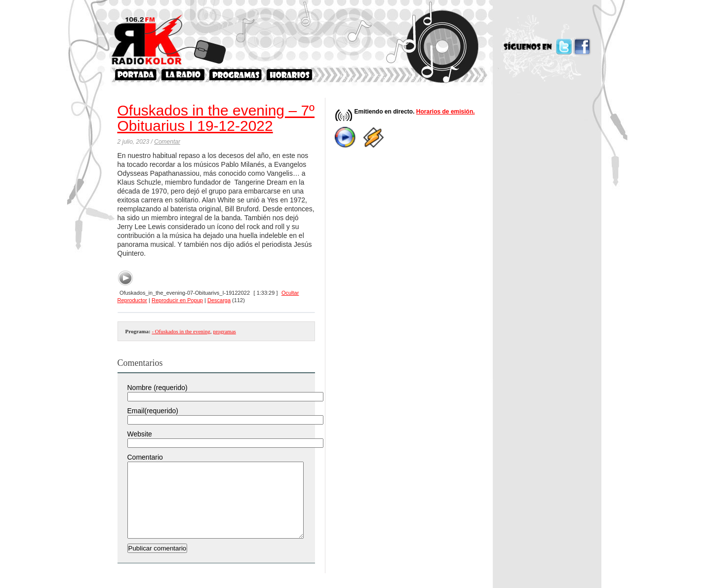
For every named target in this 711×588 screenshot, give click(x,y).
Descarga (219, 300)
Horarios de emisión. (446, 112)
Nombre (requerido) (158, 388)
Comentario (145, 457)
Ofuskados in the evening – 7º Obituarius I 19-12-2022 (216, 118)
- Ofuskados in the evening (181, 331)
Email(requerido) (153, 411)
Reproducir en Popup (177, 300)
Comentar (167, 142)
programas (224, 331)
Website (140, 434)
